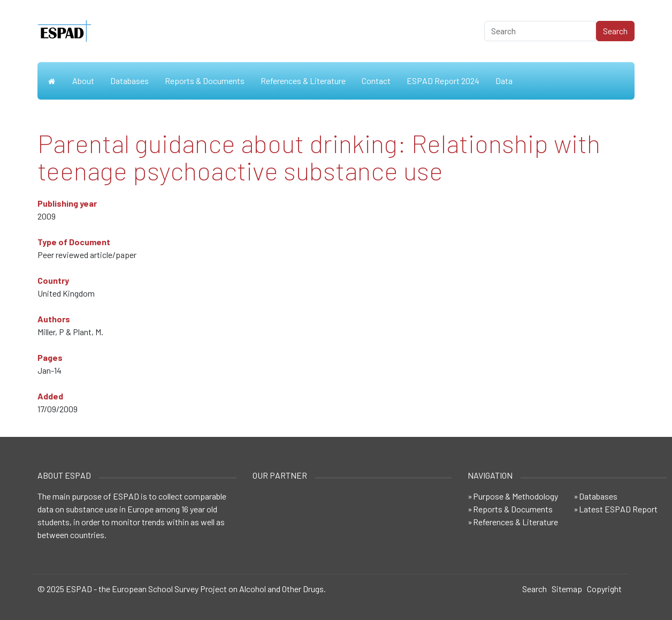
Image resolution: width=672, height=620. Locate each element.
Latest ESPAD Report (618, 509)
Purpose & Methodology (516, 496)
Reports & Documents (205, 81)
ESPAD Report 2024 (443, 81)
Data (504, 81)
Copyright (604, 589)
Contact (376, 81)
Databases (129, 81)
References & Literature (303, 81)
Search (534, 589)
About (83, 81)
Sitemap (567, 589)
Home (51, 81)
